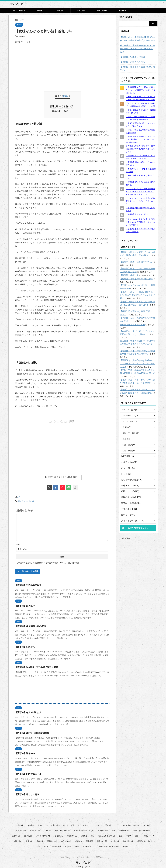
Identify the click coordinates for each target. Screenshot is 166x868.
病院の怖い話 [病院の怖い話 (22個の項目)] (102, 839)
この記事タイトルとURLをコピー (62, 476)
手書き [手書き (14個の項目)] (129, 833)
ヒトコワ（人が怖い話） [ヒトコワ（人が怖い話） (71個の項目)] (103, 823)
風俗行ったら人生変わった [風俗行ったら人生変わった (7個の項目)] (109, 844)
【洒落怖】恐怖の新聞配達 (27, 583)
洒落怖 (39, 11)
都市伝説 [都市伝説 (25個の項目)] (68, 844)
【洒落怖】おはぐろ (24, 644)
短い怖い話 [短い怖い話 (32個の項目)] (115, 839)
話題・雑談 (81, 11)
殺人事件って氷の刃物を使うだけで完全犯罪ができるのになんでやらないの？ (138, 47)
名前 (18, 542)
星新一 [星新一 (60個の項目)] (138, 833)
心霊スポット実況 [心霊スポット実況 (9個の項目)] (87, 833)
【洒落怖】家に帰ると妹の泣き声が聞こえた (138, 64)
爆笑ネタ (60, 11)
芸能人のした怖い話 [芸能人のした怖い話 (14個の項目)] (145, 839)
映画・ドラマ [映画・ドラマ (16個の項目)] (149, 833)
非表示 (66, 96)
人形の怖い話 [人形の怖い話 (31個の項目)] (35, 828)
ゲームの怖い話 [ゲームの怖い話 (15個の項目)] (52, 823)
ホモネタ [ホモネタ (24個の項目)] (147, 823)
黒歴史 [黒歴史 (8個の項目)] (125, 844)
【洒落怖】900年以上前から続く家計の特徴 (34, 665)
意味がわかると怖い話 (62, 106)
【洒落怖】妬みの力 (24, 751)
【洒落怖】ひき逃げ (24, 603)
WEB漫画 (123, 11)
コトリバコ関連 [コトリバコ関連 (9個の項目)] (68, 823)
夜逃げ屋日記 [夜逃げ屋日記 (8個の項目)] (103, 828)
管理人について (101, 855)
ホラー (20, 496)
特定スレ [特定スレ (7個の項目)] (79, 839)
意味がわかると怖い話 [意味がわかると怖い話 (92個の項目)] (107, 833)
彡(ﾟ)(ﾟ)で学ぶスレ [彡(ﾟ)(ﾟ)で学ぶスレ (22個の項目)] (44, 833)
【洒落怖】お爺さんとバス (131, 59)
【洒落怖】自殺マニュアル (27, 772)
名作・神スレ (102, 11)
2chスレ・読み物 (19, 11)
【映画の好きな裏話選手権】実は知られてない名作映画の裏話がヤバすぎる (138, 39)
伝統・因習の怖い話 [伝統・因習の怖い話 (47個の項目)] (62, 828)
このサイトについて (67, 855)
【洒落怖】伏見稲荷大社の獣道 (29, 624)
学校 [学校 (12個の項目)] (114, 828)
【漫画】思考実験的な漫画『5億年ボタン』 (138, 299)
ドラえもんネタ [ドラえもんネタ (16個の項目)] (84, 823)
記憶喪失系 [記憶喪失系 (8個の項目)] (57, 844)
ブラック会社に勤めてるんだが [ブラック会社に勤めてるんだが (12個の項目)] (128, 823)
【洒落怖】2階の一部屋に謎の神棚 (30, 731)
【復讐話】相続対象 (128, 266)
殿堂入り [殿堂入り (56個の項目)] (29, 839)
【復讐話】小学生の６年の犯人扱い (134, 269)
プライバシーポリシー (85, 855)
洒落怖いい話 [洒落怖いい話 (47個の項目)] (52, 839)
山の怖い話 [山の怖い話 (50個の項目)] (16, 833)
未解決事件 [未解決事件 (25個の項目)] (18, 839)
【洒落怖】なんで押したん (27, 710)
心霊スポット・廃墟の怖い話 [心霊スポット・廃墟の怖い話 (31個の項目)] (66, 833)
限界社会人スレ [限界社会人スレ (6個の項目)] (89, 844)
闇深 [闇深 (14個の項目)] (77, 844)
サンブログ (17, 4)
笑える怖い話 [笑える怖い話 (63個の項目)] (128, 839)
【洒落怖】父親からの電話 (131, 54)
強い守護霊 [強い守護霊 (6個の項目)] (28, 833)
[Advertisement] (37, 62)
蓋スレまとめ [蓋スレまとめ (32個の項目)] (43, 844)
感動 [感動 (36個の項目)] (121, 833)
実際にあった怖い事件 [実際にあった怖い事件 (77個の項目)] (142, 828)
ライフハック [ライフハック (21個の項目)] (21, 828)
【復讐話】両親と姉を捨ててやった (134, 253)
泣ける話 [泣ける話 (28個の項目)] (40, 839)
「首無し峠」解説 (60, 110)
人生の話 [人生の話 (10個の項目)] (47, 828)
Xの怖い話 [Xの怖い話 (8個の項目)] (20, 823)
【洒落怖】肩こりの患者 (26, 792)
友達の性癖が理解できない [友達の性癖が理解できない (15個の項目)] (84, 828)
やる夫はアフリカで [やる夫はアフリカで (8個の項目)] (35, 823)
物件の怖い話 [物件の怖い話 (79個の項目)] (66, 839)
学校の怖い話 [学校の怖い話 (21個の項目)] (124, 828)
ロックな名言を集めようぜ (131, 312)
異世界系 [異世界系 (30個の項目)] (89, 839)
